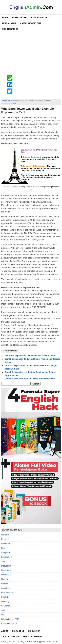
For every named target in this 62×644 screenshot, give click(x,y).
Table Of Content (32, 636)
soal (3, 610)
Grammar (6, 606)
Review (5, 584)
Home (5, 18)
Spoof (4, 561)
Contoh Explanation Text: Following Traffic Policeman (30, 379)
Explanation (14, 100)
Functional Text (41, 18)
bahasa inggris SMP (10, 619)
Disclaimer (34, 631)
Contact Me (18, 631)
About (5, 631)
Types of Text (20, 18)
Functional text (8, 593)
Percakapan (9, 23)
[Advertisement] (31, 65)
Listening (5, 601)
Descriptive (6, 575)
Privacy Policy (11, 636)
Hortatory (5, 579)
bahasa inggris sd (9, 624)
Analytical (6, 553)
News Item (6, 570)
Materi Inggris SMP (30, 23)
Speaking (5, 597)
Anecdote (6, 588)
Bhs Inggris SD (10, 29)
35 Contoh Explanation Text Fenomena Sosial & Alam (30, 356)
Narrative (5, 535)
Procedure (6, 544)
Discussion (6, 566)
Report (4, 548)
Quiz (3, 615)
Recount (5, 539)
